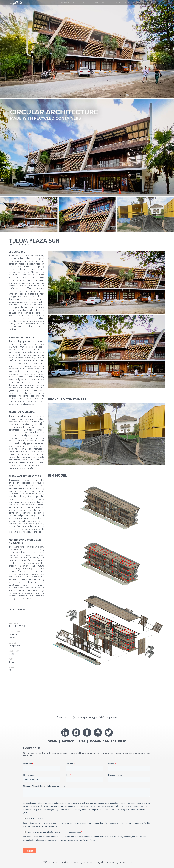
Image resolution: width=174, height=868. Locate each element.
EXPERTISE (86, 3)
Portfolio (99, 3)
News (75, 3)
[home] (16, 3)
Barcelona (53, 753)
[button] (162, 3)
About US (140, 3)
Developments (114, 3)
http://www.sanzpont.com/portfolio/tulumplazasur (93, 717)
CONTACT (153, 3)
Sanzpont (65, 3)
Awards (129, 3)
